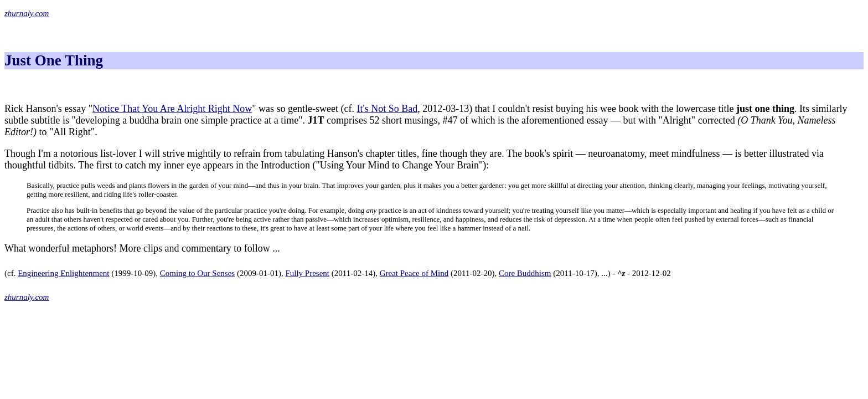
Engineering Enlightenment (63, 273)
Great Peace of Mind (414, 273)
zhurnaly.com (27, 13)
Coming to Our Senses (197, 273)
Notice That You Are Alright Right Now (172, 109)
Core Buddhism (525, 273)
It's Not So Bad (387, 109)
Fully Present (307, 273)
